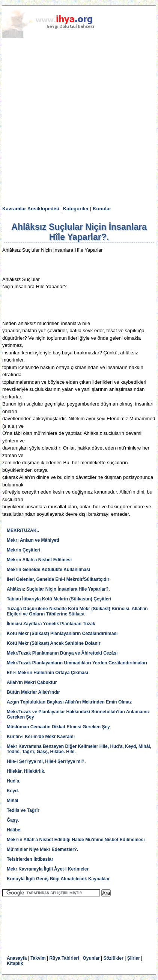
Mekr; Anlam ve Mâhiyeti (33, 540)
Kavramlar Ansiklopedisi (31, 209)
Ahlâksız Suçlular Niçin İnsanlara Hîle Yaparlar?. (58, 589)
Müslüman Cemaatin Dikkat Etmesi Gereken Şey (58, 727)
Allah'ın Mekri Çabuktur (32, 682)
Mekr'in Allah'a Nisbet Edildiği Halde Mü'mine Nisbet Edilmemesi (76, 840)
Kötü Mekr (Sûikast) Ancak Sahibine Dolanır (54, 643)
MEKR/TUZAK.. (23, 530)
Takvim (38, 958)
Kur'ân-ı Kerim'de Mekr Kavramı (41, 737)
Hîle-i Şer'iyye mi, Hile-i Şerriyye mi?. (46, 761)
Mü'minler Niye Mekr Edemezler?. (42, 849)
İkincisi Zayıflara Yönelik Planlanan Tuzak (51, 624)
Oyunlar (91, 958)
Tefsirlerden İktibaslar (30, 859)
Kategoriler (76, 209)
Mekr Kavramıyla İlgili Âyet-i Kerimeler (48, 869)
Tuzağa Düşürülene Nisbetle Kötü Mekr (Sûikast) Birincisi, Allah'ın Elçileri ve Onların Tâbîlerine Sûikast (77, 611)
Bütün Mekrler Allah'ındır (33, 692)
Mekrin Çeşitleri (23, 550)
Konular (102, 209)
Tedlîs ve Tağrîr (23, 810)
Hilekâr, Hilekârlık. (26, 771)
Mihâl (13, 801)
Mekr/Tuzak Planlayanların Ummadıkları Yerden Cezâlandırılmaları (77, 663)
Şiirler (134, 958)
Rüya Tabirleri (64, 958)
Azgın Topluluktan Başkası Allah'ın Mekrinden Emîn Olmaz (69, 702)
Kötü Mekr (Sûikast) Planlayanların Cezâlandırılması (62, 634)
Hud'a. (14, 781)
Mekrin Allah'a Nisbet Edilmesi (39, 560)
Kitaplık (15, 963)
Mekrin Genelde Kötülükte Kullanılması (48, 570)
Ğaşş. (13, 820)
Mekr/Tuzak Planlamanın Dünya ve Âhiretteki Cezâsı (62, 653)
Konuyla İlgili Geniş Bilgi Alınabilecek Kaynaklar (58, 879)
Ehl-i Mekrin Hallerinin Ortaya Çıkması (47, 673)
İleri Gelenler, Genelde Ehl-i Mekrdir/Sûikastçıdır (58, 579)
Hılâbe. (14, 830)
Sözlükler (114, 958)
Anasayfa (17, 958)
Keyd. (13, 791)
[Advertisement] (79, 122)
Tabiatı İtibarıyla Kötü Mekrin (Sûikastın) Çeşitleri (59, 599)
